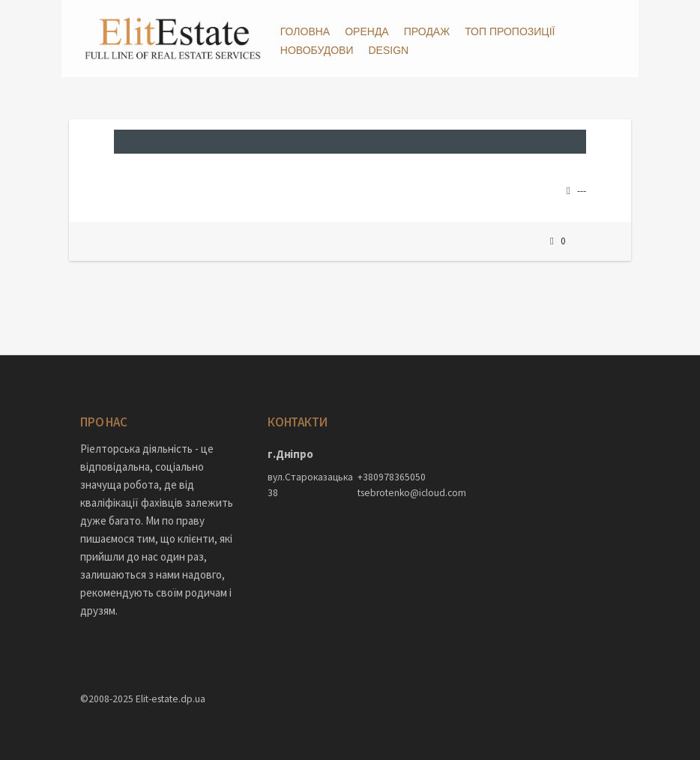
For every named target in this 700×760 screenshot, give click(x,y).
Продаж (427, 31)
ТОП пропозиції (510, 31)
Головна (305, 31)
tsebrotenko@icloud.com (395, 493)
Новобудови (317, 50)
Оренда (367, 31)
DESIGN (388, 50)
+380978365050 (392, 477)
